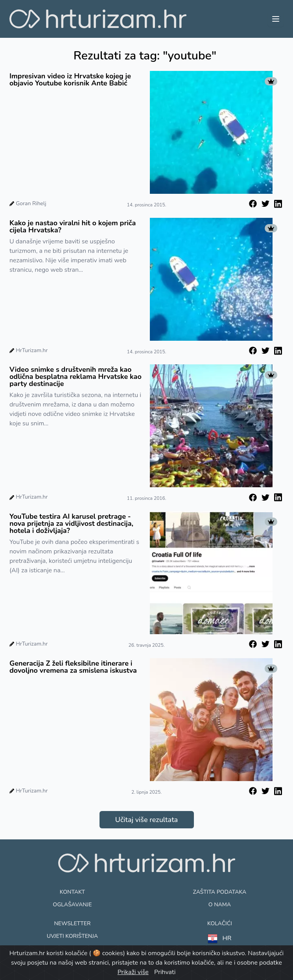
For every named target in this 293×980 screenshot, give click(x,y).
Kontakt (72, 892)
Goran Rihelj (31, 203)
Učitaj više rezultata (146, 820)
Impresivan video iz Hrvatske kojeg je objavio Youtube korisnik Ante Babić (70, 80)
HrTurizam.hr (32, 350)
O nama (220, 905)
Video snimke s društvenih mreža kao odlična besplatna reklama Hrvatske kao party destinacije (76, 377)
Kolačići (220, 923)
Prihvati (165, 972)
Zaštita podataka (220, 892)
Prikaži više (133, 972)
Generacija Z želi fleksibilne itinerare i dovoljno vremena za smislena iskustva (73, 667)
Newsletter (72, 923)
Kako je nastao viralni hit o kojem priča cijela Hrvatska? (73, 226)
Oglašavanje (72, 905)
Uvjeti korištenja (72, 936)
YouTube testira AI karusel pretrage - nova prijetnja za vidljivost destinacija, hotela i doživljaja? (71, 523)
